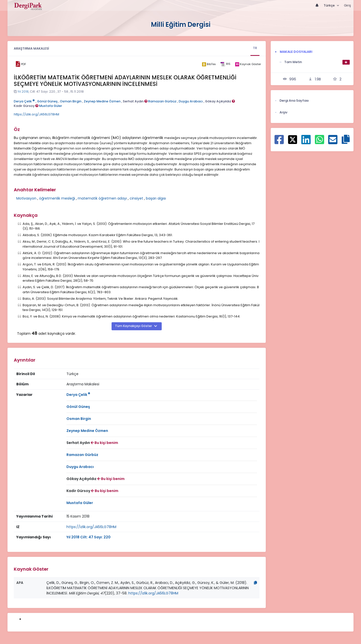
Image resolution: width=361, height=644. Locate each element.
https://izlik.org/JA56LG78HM (36, 114)
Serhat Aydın (135, 101)
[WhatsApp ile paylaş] (320, 142)
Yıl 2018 (23, 92)
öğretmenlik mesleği (57, 198)
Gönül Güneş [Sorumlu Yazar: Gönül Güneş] (78, 407)
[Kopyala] (255, 583)
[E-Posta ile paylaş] (333, 142)
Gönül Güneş (47, 101)
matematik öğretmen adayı (102, 198)
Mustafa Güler (51, 106)
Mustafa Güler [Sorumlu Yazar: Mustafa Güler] (80, 503)
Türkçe (330, 5)
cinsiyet (136, 198)
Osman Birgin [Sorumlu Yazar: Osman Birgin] (79, 419)
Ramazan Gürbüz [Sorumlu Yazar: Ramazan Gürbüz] (82, 455)
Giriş (347, 5)
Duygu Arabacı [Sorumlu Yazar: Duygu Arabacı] (80, 467)
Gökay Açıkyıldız (220, 101)
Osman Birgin (71, 101)
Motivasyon (26, 198)
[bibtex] (209, 64)
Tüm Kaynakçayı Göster (134, 326)
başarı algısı (156, 198)
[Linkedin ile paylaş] (306, 142)
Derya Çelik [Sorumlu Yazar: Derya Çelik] (78, 395)
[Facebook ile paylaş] (279, 142)
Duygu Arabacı (191, 101)
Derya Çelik (24, 101)
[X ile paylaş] (293, 139)
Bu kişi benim (104, 443)
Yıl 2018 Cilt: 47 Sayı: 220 (88, 537)
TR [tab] (255, 48)
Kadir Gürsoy (26, 106)
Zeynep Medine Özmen (102, 101)
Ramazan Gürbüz (162, 101)
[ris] (225, 64)
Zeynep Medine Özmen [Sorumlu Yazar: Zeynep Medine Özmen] (87, 431)
